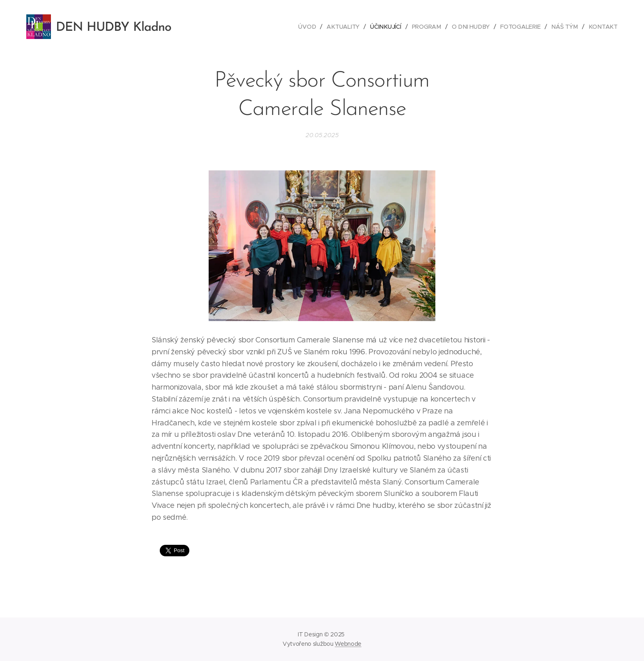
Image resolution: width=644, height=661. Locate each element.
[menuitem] (310, 27)
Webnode (348, 644)
